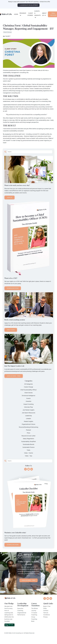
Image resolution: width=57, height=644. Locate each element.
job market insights (28, 410)
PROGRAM (23, 14)
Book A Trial (47, 611)
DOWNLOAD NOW (13, 288)
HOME (16, 14)
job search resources (28, 413)
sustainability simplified (29, 442)
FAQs (45, 613)
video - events (29, 453)
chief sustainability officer (28, 390)
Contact (46, 615)
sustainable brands (29, 445)
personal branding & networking (28, 427)
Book (34, 625)
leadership (28, 416)
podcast (28, 430)
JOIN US (9, 198)
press (28, 433)
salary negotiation (28, 439)
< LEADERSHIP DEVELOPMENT (28, 5)
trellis (28, 450)
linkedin (29, 419)
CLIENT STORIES (30, 14)
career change (28, 387)
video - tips (28, 456)
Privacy (45, 621)
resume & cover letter (29, 436)
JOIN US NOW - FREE (14, 376)
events (29, 399)
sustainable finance (28, 447)
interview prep (28, 407)
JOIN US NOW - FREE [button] (29, 589)
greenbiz (28, 402)
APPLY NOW (11, 330)
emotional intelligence (28, 396)
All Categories (29, 384)
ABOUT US (44, 14)
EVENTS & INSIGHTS (38, 14)
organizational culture (29, 424)
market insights (28, 422)
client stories (7, 32)
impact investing (29, 404)
